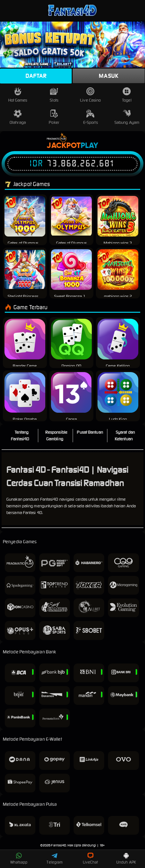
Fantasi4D (58, 845)
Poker (54, 117)
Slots (54, 95)
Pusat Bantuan (90, 432)
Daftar (36, 76)
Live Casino (90, 95)
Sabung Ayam (127, 117)
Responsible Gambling (56, 436)
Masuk (109, 76)
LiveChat (90, 858)
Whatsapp (19, 858)
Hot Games (18, 95)
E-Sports (91, 117)
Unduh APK (126, 858)
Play (89, 146)
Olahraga (18, 117)
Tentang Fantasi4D (20, 436)
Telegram (54, 858)
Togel (127, 95)
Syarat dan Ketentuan (125, 436)
